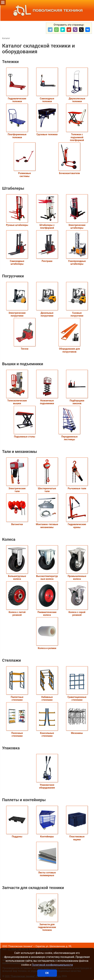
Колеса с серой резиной (77, 599)
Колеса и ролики (47, 633)
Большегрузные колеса (17, 563)
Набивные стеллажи (47, 684)
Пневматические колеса (47, 599)
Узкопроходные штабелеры (77, 248)
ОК (47, 973)
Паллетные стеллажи (17, 684)
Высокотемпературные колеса (47, 563)
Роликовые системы (25, 160)
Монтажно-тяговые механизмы (47, 511)
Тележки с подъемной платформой (77, 123)
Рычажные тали (77, 474)
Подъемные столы (25, 422)
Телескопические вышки (17, 387)
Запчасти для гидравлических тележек (47, 913)
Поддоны (17, 822)
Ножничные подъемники (47, 387)
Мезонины (77, 718)
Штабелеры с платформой (47, 212)
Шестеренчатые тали (47, 475)
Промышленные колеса (77, 563)
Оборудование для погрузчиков (69, 336)
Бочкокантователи (69, 159)
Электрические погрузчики (17, 299)
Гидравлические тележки (17, 85)
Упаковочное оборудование (47, 771)
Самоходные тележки (47, 85)
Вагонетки (17, 510)
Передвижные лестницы (69, 423)
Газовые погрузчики (77, 299)
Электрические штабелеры (77, 212)
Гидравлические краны (77, 511)
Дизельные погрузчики (47, 299)
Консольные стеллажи (47, 720)
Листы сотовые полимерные (47, 859)
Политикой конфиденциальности (52, 965)
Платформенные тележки (17, 121)
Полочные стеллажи (17, 720)
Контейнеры (47, 822)
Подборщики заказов (77, 387)
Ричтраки (47, 246)
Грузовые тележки (47, 120)
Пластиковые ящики (77, 823)
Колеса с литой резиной (17, 599)
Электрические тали (17, 475)
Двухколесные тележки (77, 85)
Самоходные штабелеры (17, 248)
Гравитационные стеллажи (77, 684)
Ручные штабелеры (17, 210)
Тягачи (25, 334)
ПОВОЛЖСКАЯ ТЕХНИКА (47, 10)
